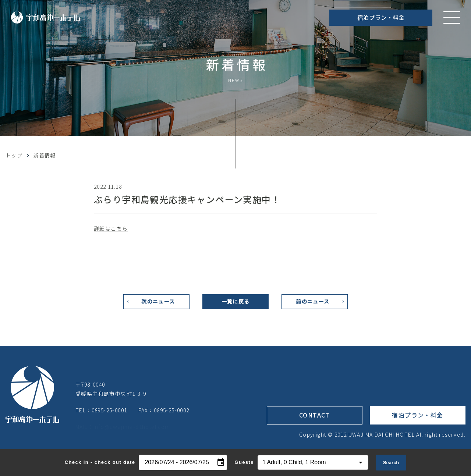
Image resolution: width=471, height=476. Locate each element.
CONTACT (315, 418)
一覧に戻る (236, 304)
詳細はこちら (111, 228)
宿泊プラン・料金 (381, 17)
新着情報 (45, 155)
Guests (244, 462)
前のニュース (313, 304)
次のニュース (158, 304)
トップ (14, 155)
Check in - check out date (100, 462)
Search (391, 463)
